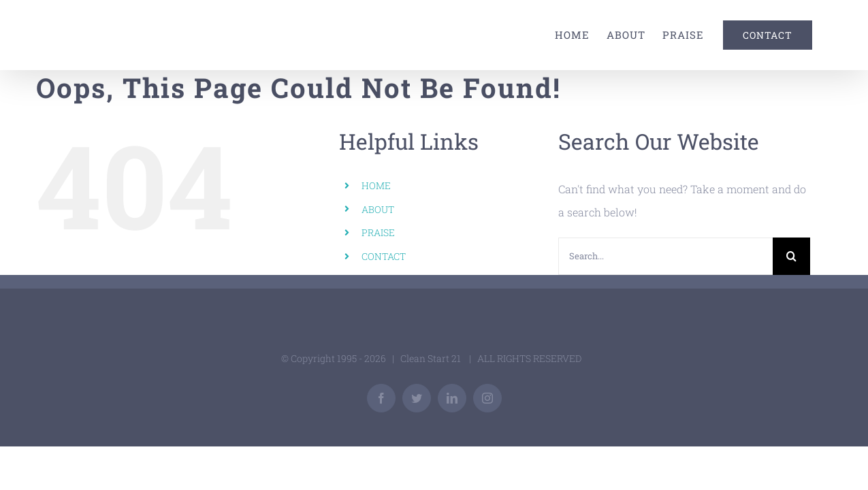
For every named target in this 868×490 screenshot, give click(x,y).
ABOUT (378, 209)
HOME (376, 185)
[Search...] (665, 256)
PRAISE (378, 232)
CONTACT (384, 256)
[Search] (791, 256)
